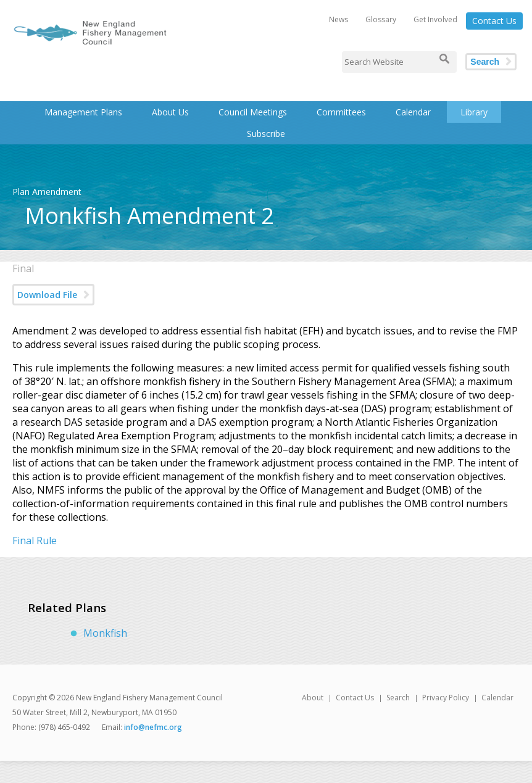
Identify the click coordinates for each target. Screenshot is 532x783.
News (339, 19)
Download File (47, 295)
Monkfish (105, 633)
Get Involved (435, 19)
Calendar (413, 112)
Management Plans (83, 112)
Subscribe (266, 134)
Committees (341, 112)
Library (474, 112)
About (313, 698)
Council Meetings (253, 112)
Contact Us (494, 21)
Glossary (381, 19)
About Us (170, 112)
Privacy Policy (446, 698)
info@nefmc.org (153, 727)
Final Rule (35, 541)
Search (485, 62)
